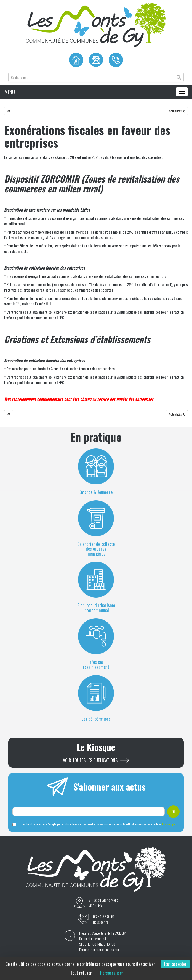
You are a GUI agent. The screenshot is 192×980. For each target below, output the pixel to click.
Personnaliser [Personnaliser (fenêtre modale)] (112, 973)
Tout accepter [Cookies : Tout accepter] (175, 964)
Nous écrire (101, 922)
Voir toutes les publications (90, 760)
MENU (10, 92)
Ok (174, 811)
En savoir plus (170, 824)
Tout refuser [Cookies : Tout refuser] (81, 973)
